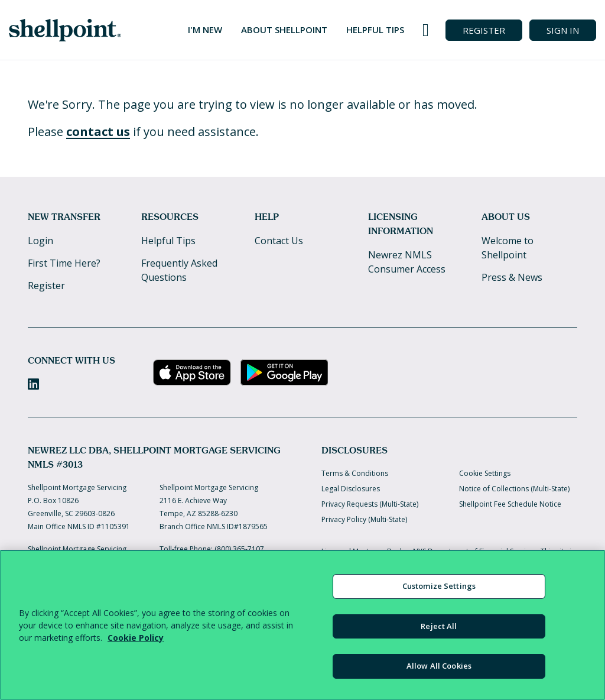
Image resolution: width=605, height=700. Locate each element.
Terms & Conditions (355, 473)
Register (46, 286)
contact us (98, 132)
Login (40, 241)
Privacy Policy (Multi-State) (364, 519)
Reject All (439, 626)
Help (267, 217)
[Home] (65, 30)
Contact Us (279, 241)
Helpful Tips (375, 30)
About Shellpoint (284, 30)
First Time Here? (64, 263)
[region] (302, 625)
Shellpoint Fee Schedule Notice (510, 504)
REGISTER (484, 30)
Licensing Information (401, 224)
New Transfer (64, 217)
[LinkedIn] (33, 384)
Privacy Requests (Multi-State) (370, 504)
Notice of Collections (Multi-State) (514, 489)
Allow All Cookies (439, 666)
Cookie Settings (485, 473)
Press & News (512, 277)
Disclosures (354, 450)
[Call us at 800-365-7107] (426, 30)
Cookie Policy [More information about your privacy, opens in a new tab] (136, 638)
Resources (170, 217)
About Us (506, 217)
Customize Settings (439, 586)
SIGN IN (563, 30)
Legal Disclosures (351, 489)
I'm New (205, 30)
